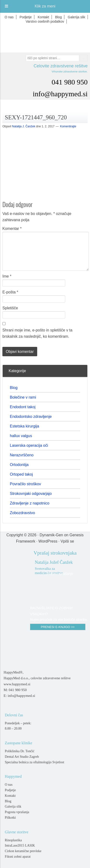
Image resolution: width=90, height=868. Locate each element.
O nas (9, 785)
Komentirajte (68, 126)
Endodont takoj (23, 407)
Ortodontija (19, 465)
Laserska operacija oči (29, 445)
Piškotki (10, 818)
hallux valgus (21, 436)
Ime (7, 276)
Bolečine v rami (23, 397)
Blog (14, 388)
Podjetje (10, 790)
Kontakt (10, 796)
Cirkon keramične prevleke (23, 851)
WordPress (48, 541)
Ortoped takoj (21, 474)
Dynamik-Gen (51, 535)
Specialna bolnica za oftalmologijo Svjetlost (34, 762)
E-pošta (10, 292)
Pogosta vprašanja (17, 812)
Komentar (12, 229)
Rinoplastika (13, 840)
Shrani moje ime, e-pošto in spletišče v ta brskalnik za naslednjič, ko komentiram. (37, 333)
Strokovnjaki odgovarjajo (31, 494)
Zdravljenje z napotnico (30, 503)
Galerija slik (13, 806)
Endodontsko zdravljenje (31, 417)
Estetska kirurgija (24, 426)
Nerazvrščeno (22, 455)
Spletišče (10, 308)
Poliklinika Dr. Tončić (20, 751)
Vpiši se (67, 541)
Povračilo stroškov (25, 484)
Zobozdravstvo (22, 513)
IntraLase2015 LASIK (20, 845)
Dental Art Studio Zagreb (22, 757)
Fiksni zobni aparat (18, 857)
